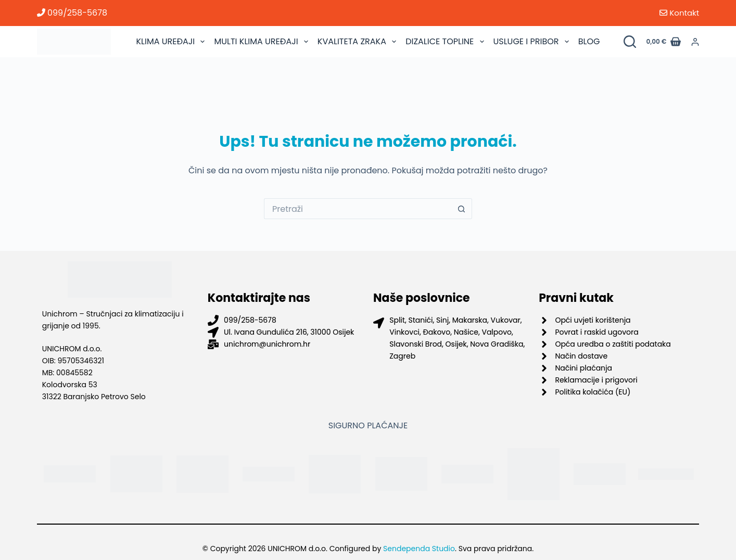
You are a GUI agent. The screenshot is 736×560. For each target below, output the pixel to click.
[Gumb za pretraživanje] (462, 209)
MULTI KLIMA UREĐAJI (262, 42)
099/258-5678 (72, 13)
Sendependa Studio (419, 549)
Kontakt (679, 13)
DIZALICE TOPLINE (446, 42)
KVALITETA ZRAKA (358, 42)
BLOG (589, 41)
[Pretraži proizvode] (630, 42)
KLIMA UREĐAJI (172, 42)
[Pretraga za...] (358, 209)
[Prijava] (695, 42)
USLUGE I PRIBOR (532, 42)
